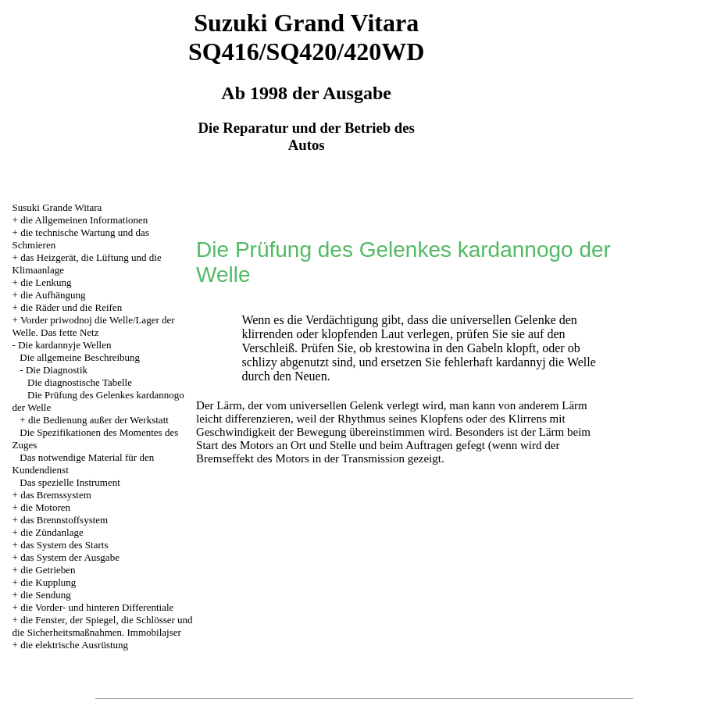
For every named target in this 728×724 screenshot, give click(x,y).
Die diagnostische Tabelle (80, 382)
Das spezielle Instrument (70, 482)
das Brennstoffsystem (64, 520)
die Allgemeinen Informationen (84, 220)
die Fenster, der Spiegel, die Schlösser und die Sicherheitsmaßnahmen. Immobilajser (103, 626)
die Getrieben (48, 570)
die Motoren (45, 507)
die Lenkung (46, 282)
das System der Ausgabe (70, 557)
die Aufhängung (53, 295)
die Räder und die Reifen (71, 307)
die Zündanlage (52, 532)
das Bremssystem (56, 495)
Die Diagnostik (57, 370)
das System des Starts (64, 545)
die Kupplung (48, 582)
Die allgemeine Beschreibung (80, 357)
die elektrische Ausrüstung (74, 645)
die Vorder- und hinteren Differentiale (97, 607)
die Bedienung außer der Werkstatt (98, 420)
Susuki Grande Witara (57, 207)
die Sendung (46, 595)
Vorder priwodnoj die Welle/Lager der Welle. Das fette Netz (94, 326)
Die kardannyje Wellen (64, 345)
